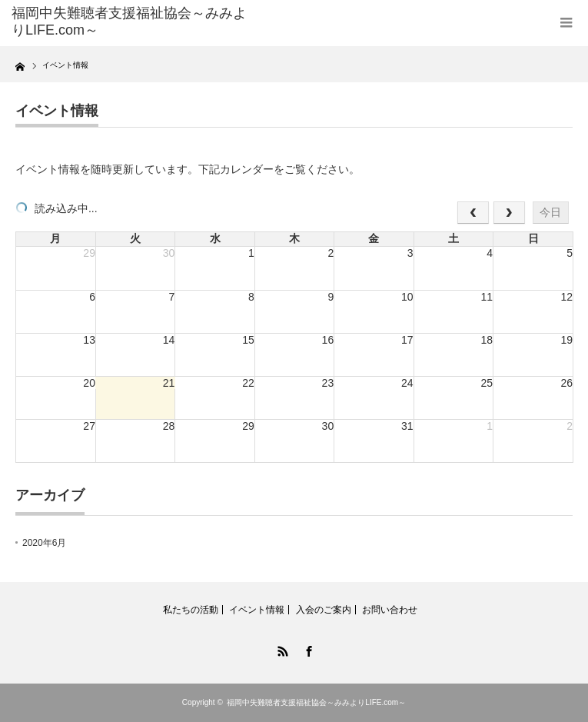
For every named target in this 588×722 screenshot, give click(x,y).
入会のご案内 (324, 610)
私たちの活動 (191, 610)
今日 (550, 212)
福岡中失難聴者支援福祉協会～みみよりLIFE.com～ (316, 702)
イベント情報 (257, 610)
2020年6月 (44, 543)
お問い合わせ (390, 610)
